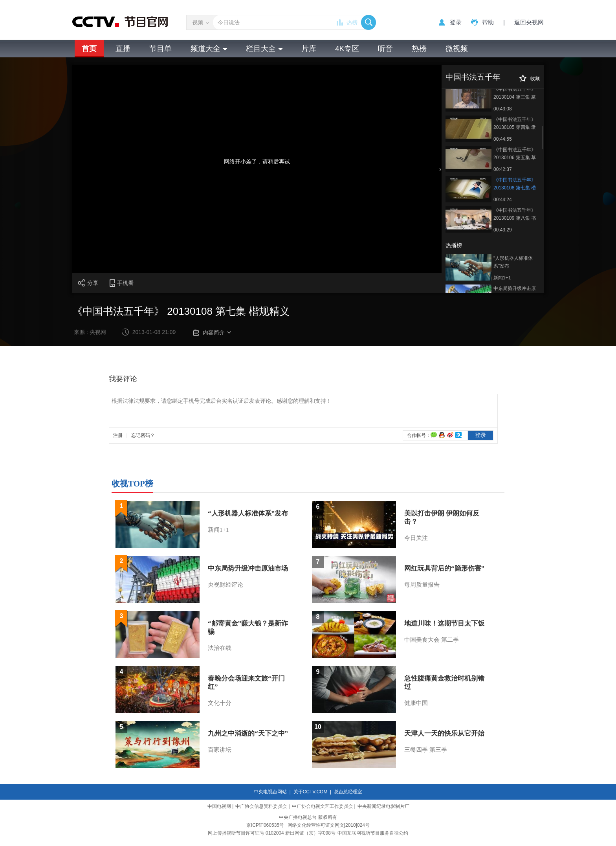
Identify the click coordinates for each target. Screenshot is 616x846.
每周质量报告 (422, 585)
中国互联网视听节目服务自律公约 (373, 833)
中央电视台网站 (270, 792)
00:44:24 (503, 200)
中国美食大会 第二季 (432, 640)
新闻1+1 (502, 278)
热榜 (352, 22)
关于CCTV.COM (311, 792)
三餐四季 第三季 (426, 750)
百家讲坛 (220, 750)
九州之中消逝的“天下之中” (248, 733)
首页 (89, 49)
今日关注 (416, 538)
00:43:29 (503, 230)
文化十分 (220, 703)
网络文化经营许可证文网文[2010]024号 (329, 825)
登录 (456, 22)
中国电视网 (219, 806)
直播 (123, 49)
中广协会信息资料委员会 (261, 806)
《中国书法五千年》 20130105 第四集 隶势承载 (515, 124)
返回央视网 (529, 22)
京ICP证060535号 (265, 825)
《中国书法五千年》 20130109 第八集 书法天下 (515, 215)
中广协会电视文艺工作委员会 (323, 806)
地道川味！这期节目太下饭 (444, 623)
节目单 (160, 49)
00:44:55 (503, 139)
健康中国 (416, 703)
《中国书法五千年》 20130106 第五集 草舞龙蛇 (515, 154)
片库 (309, 49)
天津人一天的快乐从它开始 (444, 733)
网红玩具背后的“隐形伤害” (444, 568)
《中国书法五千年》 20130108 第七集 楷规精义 (515, 184)
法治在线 (220, 648)
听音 (385, 49)
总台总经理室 (348, 792)
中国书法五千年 (473, 77)
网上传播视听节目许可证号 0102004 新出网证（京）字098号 (272, 833)
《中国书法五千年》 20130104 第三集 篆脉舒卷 (515, 94)
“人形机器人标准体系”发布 (513, 262)
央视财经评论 (225, 585)
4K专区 (347, 49)
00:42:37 (503, 169)
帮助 (488, 22)
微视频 (457, 49)
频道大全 (209, 49)
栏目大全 (264, 49)
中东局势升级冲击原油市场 (515, 292)
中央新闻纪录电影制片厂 (383, 806)
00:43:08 (503, 109)
